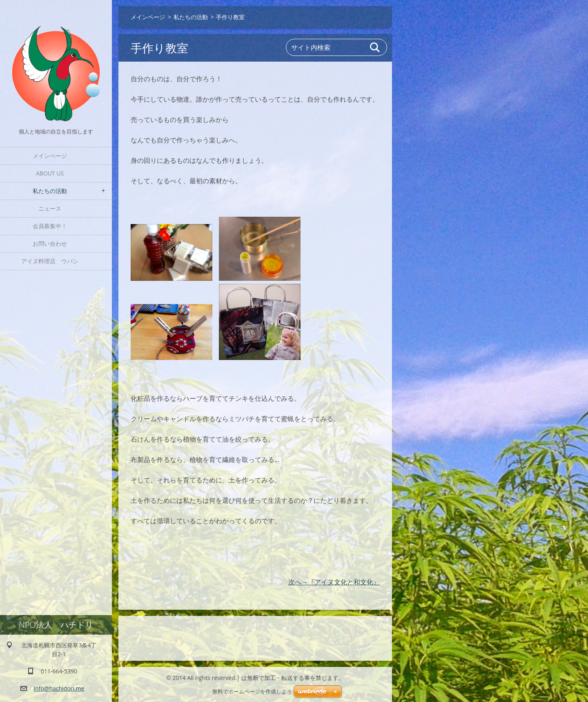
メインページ (50, 156)
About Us (50, 173)
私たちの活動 (50, 191)
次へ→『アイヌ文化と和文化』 (334, 582)
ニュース (50, 208)
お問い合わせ (50, 243)
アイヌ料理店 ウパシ (53, 261)
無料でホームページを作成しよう (252, 692)
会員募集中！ (50, 226)
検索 (375, 47)
